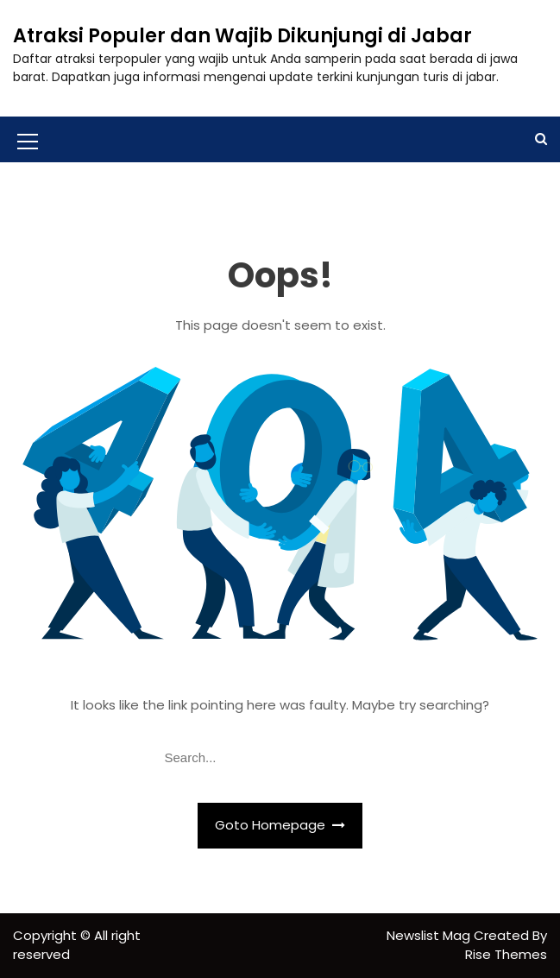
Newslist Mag (430, 935)
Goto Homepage (280, 825)
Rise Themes (506, 954)
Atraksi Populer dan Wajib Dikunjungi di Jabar (242, 36)
